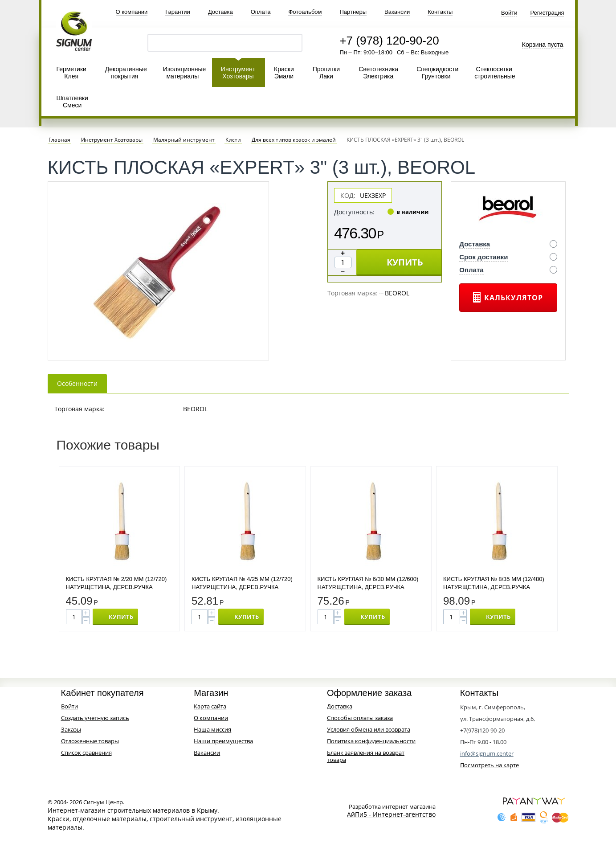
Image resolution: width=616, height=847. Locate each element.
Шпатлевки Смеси (72, 102)
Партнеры (353, 12)
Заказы (71, 729)
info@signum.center (487, 753)
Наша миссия (212, 729)
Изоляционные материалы (185, 73)
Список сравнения (86, 753)
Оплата (261, 12)
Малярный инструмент (184, 140)
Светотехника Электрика (378, 73)
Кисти (233, 140)
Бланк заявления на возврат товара (366, 756)
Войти (509, 13)
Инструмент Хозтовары (238, 73)
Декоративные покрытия (126, 73)
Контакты (440, 12)
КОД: (348, 195)
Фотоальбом (305, 12)
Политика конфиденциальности (371, 741)
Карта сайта (210, 706)
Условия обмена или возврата (369, 729)
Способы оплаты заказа (360, 718)
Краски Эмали (284, 73)
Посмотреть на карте (490, 765)
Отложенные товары (90, 741)
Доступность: (354, 212)
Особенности (77, 383)
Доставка (220, 12)
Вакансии (397, 12)
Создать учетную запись (95, 718)
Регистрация (547, 13)
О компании (132, 12)
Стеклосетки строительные (495, 73)
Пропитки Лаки (326, 73)
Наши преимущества (223, 741)
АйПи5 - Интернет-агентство (391, 815)
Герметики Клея (71, 73)
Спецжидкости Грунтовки (437, 73)
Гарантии (178, 12)
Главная (59, 140)
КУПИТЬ (405, 262)
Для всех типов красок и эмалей (294, 140)
